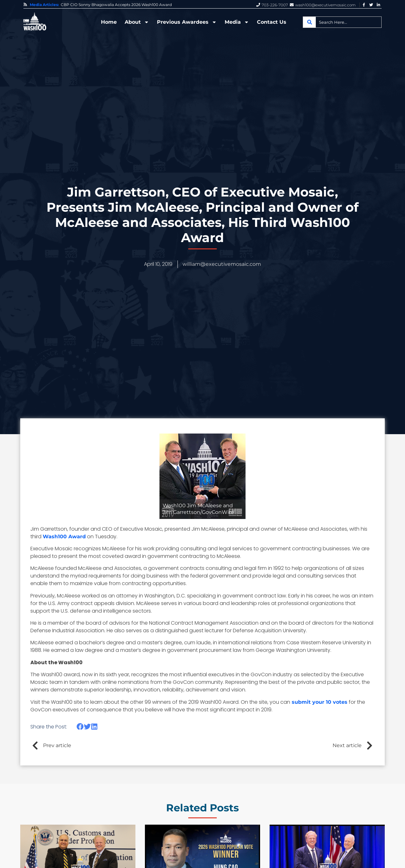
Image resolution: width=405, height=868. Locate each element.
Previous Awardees (187, 22)
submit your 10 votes (319, 702)
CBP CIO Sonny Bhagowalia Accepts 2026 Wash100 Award (116, 5)
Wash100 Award (64, 537)
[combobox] (342, 22)
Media (237, 22)
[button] (80, 727)
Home (109, 22)
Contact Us (272, 22)
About (137, 22)
